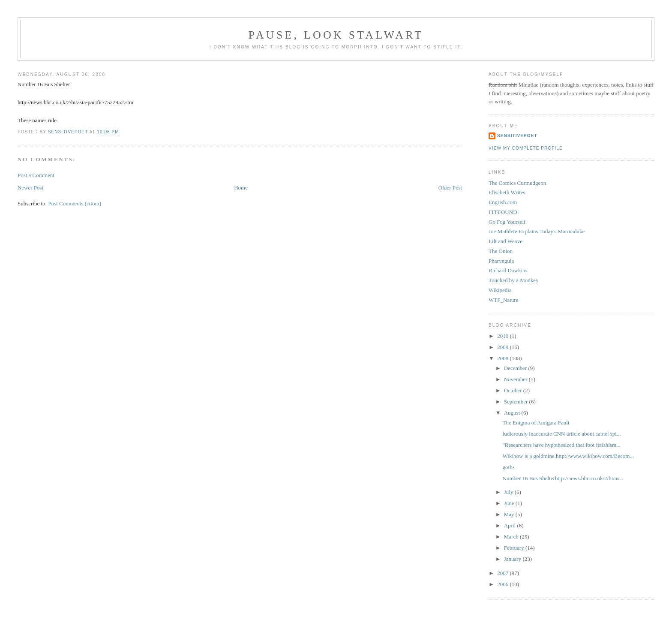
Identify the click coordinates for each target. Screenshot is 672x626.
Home (241, 188)
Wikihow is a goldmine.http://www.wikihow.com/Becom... (568, 456)
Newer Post (30, 188)
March (512, 537)
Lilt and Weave (505, 241)
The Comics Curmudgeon (517, 183)
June (510, 503)
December (516, 368)
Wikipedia (500, 290)
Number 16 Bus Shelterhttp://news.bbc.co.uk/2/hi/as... (563, 478)
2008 (503, 358)
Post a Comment (36, 175)
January (513, 559)
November (516, 379)
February (515, 548)
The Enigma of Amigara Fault (536, 423)
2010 (503, 336)
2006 (503, 584)
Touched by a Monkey (513, 280)
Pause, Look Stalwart (336, 35)
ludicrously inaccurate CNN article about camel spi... (562, 434)
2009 (503, 347)
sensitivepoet (517, 136)
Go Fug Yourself (507, 222)
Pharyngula (501, 261)
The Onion (501, 251)
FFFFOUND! (504, 212)
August (513, 413)
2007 (503, 573)
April (511, 525)
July (509, 492)
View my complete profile (526, 148)
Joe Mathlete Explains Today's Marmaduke (537, 231)
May (510, 514)
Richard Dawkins (508, 270)
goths (509, 467)
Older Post (450, 188)
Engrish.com (503, 202)
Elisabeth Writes (507, 192)
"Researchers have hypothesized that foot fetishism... (562, 445)
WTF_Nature (503, 300)
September (517, 402)
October (514, 390)
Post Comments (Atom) (75, 203)
